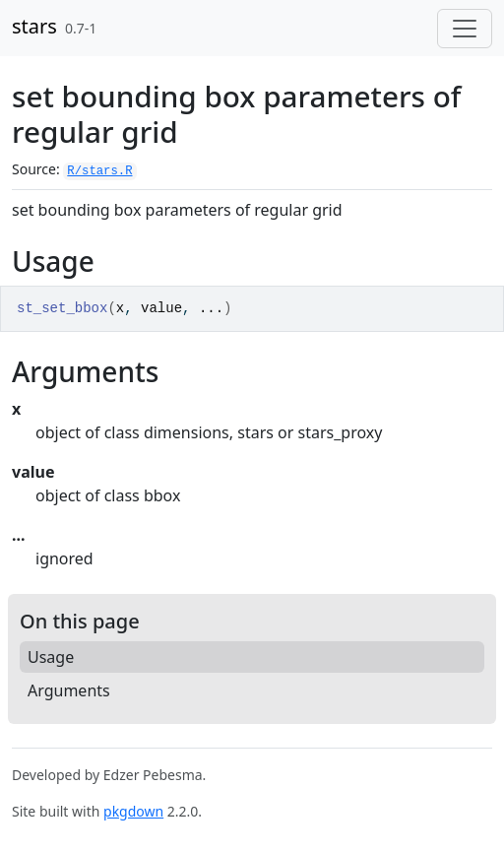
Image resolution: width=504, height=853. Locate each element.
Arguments (69, 690)
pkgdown (133, 811)
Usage (51, 657)
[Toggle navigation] (465, 29)
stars (34, 26)
